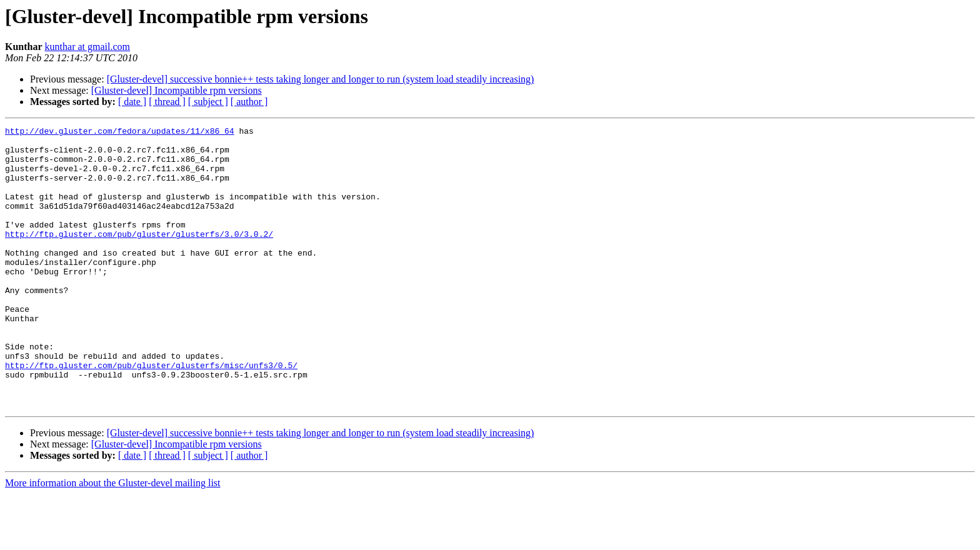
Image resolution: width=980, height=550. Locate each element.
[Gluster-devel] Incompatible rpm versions (177, 90)
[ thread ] (167, 102)
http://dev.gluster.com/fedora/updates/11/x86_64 (120, 132)
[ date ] (132, 102)
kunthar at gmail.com (87, 47)
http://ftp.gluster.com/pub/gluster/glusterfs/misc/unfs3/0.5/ (151, 414)
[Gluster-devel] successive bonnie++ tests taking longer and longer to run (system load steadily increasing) (321, 79)
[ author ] (249, 102)
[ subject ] (208, 102)
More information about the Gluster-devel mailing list (113, 539)
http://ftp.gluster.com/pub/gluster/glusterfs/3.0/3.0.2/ (139, 256)
